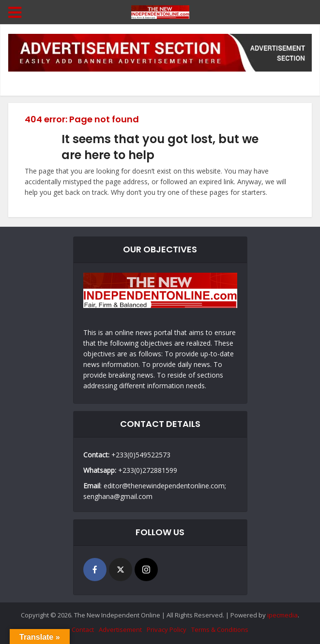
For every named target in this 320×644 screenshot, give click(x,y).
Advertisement (120, 629)
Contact (83, 629)
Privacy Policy (167, 629)
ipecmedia (282, 615)
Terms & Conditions (220, 629)
